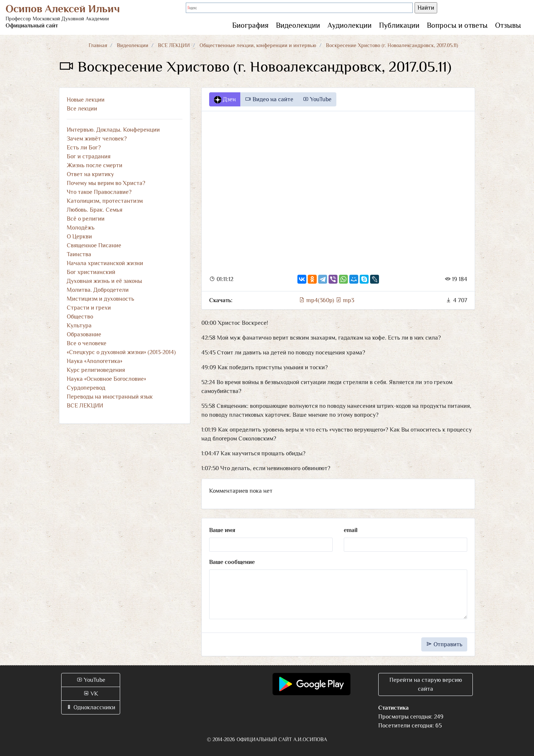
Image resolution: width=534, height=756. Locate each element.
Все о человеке (87, 343)
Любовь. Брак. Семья (95, 210)
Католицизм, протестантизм (105, 201)
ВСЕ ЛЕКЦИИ (174, 45)
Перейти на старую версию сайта (426, 684)
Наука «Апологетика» (95, 361)
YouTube (317, 99)
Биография (250, 25)
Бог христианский (91, 272)
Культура (79, 326)
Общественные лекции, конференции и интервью (258, 45)
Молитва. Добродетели (98, 290)
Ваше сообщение (232, 562)
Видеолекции (298, 25)
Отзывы (508, 25)
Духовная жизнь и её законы (104, 281)
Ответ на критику (90, 174)
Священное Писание (94, 245)
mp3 (345, 300)
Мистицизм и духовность (100, 299)
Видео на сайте (269, 99)
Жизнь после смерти (95, 165)
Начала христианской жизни (105, 263)
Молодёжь (81, 228)
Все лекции (82, 109)
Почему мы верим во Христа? (106, 183)
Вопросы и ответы (457, 25)
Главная (98, 45)
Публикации (399, 25)
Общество (80, 317)
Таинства (79, 254)
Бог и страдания (89, 156)
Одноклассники (91, 707)
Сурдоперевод (86, 388)
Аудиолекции (350, 25)
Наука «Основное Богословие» (106, 379)
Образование (84, 334)
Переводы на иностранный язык (110, 397)
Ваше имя (222, 530)
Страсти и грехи (89, 308)
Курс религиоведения (96, 370)
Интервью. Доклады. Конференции (113, 130)
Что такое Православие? (99, 192)
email (351, 530)
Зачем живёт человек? (97, 139)
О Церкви (79, 237)
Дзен (225, 100)
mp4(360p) (317, 300)
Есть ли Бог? (84, 148)
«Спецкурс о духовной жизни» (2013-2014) (121, 352)
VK (91, 694)
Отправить (444, 644)
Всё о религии (86, 219)
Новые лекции (86, 100)
